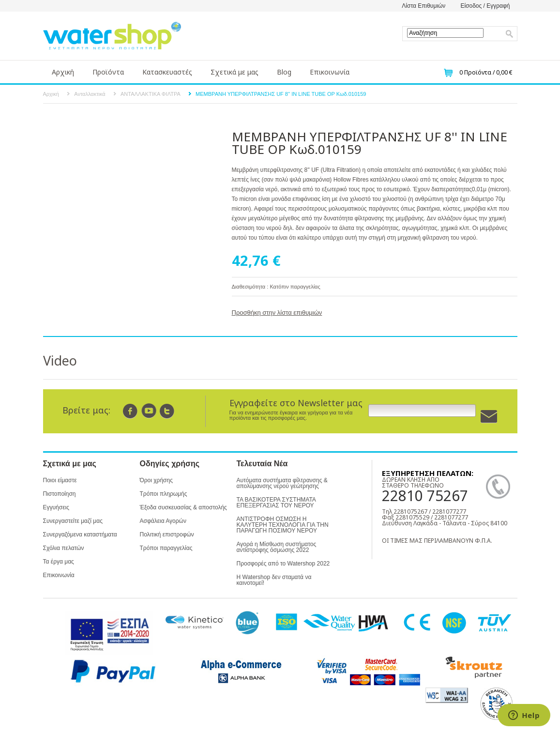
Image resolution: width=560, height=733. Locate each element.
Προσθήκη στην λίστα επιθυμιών (277, 313)
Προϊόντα (108, 72)
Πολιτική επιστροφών (167, 534)
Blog (284, 72)
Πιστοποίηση (60, 494)
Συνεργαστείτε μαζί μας (73, 521)
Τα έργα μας (59, 562)
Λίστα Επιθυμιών (424, 6)
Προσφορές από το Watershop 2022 (283, 564)
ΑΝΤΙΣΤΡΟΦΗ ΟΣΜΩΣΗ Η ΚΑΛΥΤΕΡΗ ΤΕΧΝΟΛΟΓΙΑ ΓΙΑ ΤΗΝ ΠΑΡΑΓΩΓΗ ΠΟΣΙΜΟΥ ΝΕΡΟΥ (283, 525)
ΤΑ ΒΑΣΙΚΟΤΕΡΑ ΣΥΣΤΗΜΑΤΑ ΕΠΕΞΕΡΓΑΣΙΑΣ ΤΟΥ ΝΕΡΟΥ (276, 503)
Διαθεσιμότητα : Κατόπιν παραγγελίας (276, 287)
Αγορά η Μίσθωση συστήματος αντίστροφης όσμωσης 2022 (277, 547)
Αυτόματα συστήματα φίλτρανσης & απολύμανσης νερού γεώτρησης (282, 483)
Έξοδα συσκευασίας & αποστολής (183, 507)
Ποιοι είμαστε (60, 480)
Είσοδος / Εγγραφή (485, 6)
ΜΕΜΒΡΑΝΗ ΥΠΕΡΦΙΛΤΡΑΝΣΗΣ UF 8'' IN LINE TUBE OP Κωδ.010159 (281, 94)
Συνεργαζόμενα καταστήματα (80, 534)
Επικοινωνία (330, 72)
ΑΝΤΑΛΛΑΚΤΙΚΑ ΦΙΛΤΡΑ (151, 94)
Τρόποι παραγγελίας (166, 548)
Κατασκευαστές (167, 72)
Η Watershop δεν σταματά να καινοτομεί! (274, 580)
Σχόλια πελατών (64, 548)
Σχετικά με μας (235, 72)
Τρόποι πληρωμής (164, 494)
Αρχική (63, 72)
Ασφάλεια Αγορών (163, 521)
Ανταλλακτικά (90, 94)
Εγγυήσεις (56, 507)
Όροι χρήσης (156, 480)
